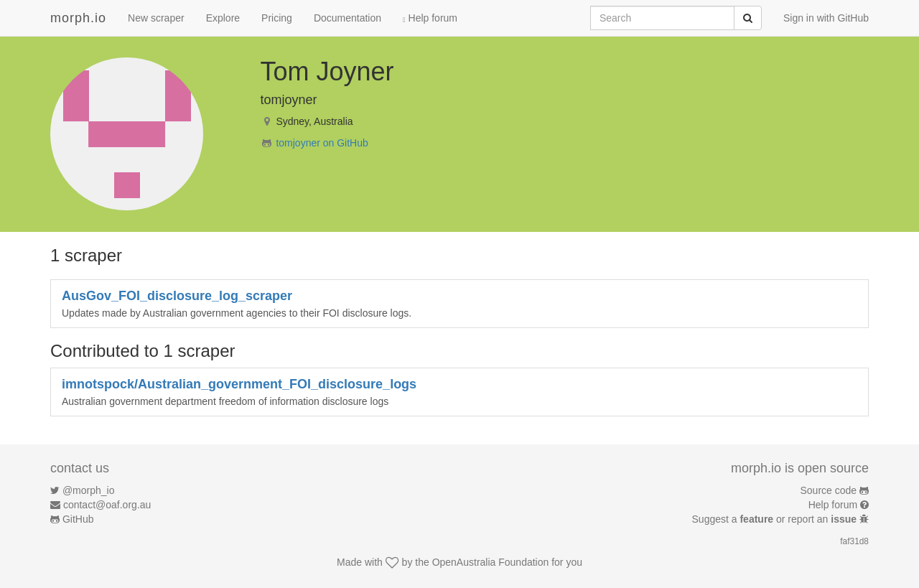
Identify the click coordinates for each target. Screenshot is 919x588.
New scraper (156, 18)
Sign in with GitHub (826, 18)
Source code (829, 490)
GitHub (78, 519)
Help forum (430, 18)
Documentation (347, 18)
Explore (223, 18)
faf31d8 (854, 541)
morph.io (78, 18)
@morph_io (89, 490)
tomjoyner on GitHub (322, 143)
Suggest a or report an (776, 519)
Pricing (277, 18)
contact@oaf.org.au (107, 505)
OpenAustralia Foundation (491, 562)
